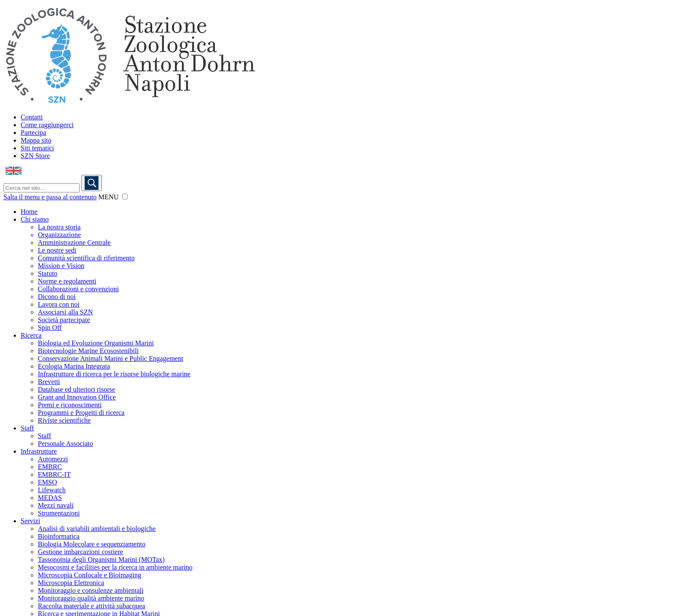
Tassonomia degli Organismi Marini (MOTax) (101, 560)
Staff (27, 428)
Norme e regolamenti (67, 281)
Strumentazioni (59, 513)
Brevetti (49, 382)
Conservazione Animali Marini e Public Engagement (110, 358)
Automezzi (53, 459)
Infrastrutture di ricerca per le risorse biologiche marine (114, 374)
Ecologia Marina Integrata (74, 366)
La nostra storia (59, 227)
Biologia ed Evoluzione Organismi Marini (96, 343)
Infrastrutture (39, 451)
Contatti (32, 117)
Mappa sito (36, 140)
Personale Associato (65, 444)
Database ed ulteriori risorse (77, 389)
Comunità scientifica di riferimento (86, 258)
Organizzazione (59, 235)
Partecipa (34, 133)
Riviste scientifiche (64, 420)
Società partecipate (64, 320)
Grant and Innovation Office (77, 397)
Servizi (30, 521)
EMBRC (50, 467)
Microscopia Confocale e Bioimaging (89, 575)
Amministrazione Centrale (74, 242)
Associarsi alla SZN (65, 312)
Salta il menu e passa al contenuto (50, 197)
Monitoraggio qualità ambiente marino (91, 598)
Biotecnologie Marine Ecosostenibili (88, 351)
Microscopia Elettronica (71, 583)
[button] (125, 197)
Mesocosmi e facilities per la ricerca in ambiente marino (115, 567)
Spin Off (50, 328)
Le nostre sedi (57, 250)
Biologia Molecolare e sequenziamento (92, 544)
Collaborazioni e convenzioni (78, 289)
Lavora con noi (59, 304)
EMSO (47, 482)
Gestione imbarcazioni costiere (80, 552)
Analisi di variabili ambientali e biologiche (97, 529)
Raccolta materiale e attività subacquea (92, 606)
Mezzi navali (56, 505)
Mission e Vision (61, 266)
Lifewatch (52, 490)
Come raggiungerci (47, 125)
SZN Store (35, 156)
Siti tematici (37, 148)
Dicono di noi (57, 297)
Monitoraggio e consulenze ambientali (91, 590)
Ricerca (31, 335)
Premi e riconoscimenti (70, 405)
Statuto (47, 273)
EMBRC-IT (54, 474)
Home (29, 212)
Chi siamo (35, 219)
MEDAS (50, 498)
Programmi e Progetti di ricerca (81, 413)
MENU (109, 197)
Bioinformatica (59, 536)
